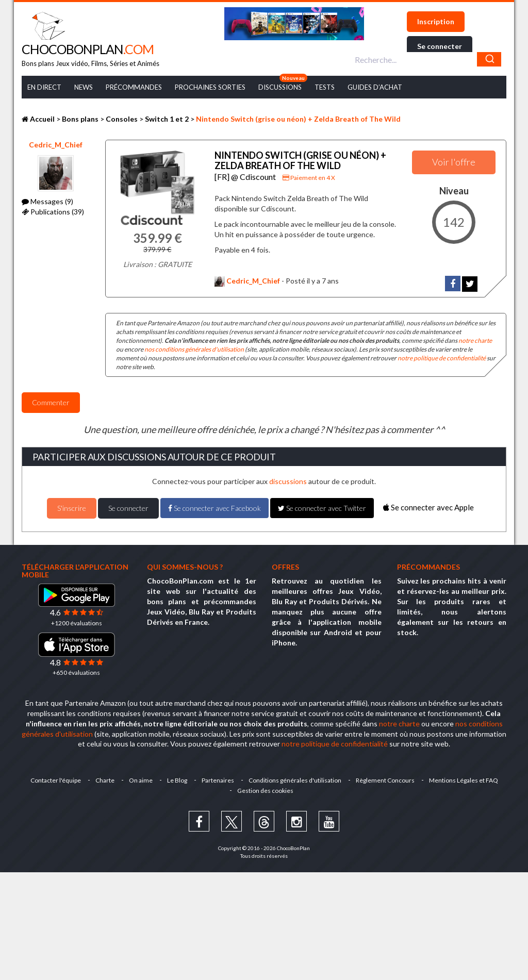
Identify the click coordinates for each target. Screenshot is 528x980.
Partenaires (218, 780)
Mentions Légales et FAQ (464, 780)
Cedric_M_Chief (56, 145)
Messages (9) (47, 201)
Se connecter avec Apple (428, 507)
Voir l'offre (454, 162)
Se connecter (440, 46)
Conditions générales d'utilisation (295, 780)
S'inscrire (72, 508)
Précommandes (134, 87)
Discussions (280, 87)
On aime (141, 780)
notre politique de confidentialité (442, 358)
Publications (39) (53, 212)
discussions (288, 481)
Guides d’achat (375, 87)
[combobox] (427, 59)
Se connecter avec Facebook (214, 508)
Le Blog (177, 780)
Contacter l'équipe (56, 780)
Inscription (436, 21)
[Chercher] (489, 59)
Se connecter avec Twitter (322, 508)
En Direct (44, 87)
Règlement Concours (385, 780)
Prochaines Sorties (210, 87)
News (84, 87)
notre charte (475, 340)
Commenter (51, 402)
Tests (325, 87)
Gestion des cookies (265, 791)
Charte (105, 780)
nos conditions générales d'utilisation (194, 349)
